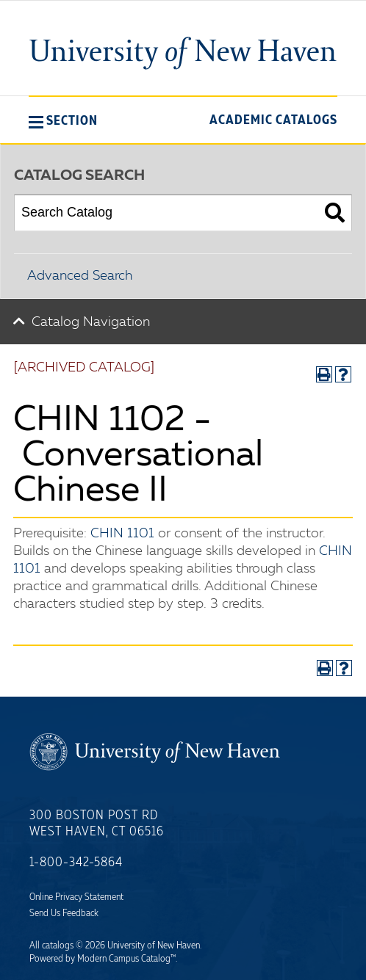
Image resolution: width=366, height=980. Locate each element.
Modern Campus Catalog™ (126, 959)
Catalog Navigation (91, 322)
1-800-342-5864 (76, 863)
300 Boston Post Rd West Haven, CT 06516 (97, 824)
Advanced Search (80, 276)
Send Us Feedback (64, 913)
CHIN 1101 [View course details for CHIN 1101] (122, 534)
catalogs (58, 945)
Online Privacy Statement (76, 897)
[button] (63, 120)
